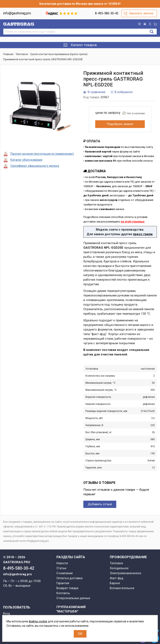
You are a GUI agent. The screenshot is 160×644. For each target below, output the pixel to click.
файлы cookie (38, 621)
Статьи (61, 568)
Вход (7, 613)
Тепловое (116, 563)
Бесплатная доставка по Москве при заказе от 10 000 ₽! (80, 4)
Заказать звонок (141, 13)
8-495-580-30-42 (107, 13)
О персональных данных (73, 598)
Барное (115, 583)
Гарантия (63, 583)
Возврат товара (67, 588)
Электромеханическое (126, 573)
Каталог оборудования (26, 160)
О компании (65, 573)
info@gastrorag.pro (17, 13)
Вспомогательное (122, 588)
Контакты (63, 593)
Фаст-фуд (117, 578)
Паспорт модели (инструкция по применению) (42, 154)
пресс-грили (143, 234)
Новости (62, 563)
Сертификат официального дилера (35, 166)
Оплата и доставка (69, 578)
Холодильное (119, 568)
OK (80, 634)
